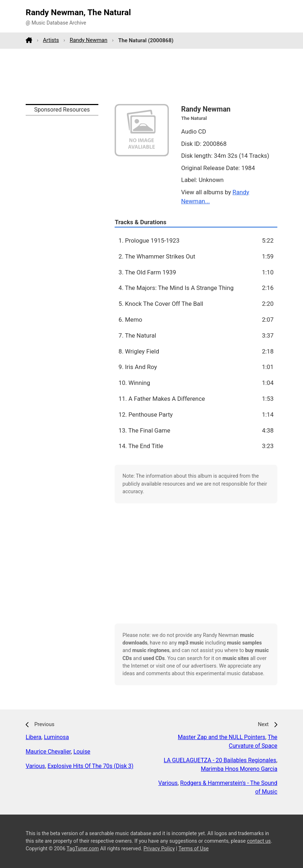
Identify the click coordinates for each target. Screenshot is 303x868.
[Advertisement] (151, 76)
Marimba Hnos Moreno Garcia (239, 769)
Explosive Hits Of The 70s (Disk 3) (91, 766)
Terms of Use (194, 849)
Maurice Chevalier (48, 752)
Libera (33, 737)
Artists (51, 40)
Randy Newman (89, 40)
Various (35, 766)
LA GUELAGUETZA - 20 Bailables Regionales (220, 760)
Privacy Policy (159, 849)
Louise (82, 752)
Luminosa (56, 737)
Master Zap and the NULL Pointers (222, 737)
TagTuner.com (83, 849)
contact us (259, 841)
